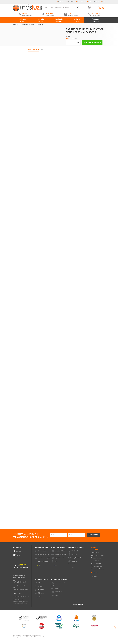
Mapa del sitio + (79, 609)
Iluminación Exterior (41, 20)
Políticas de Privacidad (31, 642)
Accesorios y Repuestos (96, 20)
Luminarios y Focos (77, 20)
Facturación (61, 2)
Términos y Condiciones (18, 642)
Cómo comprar (80, 2)
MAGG (68, 36)
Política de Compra (43, 642)
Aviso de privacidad (96, 563)
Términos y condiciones (97, 560)
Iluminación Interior (22, 20)
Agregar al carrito (92, 42)
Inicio (103, 2)
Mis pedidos (70, 2)
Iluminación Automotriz (59, 20)
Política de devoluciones (97, 574)
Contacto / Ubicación (93, 2)
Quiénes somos (95, 557)
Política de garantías (96, 571)
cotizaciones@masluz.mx (21, 601)
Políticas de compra (96, 568)
